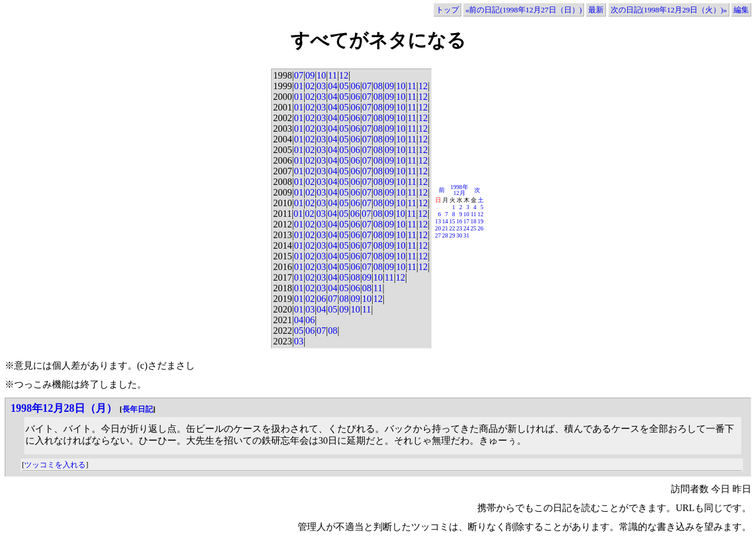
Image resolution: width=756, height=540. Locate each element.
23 (460, 228)
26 (481, 228)
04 (333, 86)
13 (438, 221)
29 (452, 235)
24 (467, 228)
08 (378, 86)
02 (310, 86)
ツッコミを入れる (55, 465)
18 (474, 221)
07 (299, 75)
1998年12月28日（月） (64, 408)
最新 (596, 10)
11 (332, 75)
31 (467, 235)
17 (467, 221)
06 (356, 86)
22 (452, 228)
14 (445, 221)
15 (452, 221)
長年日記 (138, 409)
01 (299, 86)
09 (310, 75)
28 (445, 235)
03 (321, 86)
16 (460, 221)
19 (481, 221)
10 (321, 75)
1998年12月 (460, 190)
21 (445, 228)
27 (438, 235)
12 (344, 75)
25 (474, 228)
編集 (741, 10)
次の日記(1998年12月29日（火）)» (669, 10)
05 (344, 86)
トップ (447, 10)
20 (438, 228)
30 (460, 235)
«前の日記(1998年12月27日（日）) (524, 10)
